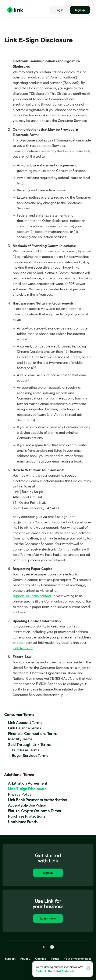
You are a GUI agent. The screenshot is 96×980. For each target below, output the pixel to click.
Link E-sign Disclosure (27, 789)
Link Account (23, 648)
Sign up (80, 10)
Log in (59, 10)
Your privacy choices (78, 959)
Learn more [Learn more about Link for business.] (48, 919)
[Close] (88, 969)
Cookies (40, 959)
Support (10, 959)
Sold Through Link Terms (29, 745)
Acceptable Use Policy (27, 805)
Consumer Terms (19, 714)
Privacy (25, 959)
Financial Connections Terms (33, 734)
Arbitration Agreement (28, 783)
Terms (55, 959)
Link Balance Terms (24, 728)
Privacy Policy (20, 794)
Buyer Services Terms (30, 756)
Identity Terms (20, 739)
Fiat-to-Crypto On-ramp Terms (34, 811)
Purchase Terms (25, 750)
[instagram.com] (52, 947)
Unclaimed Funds (23, 822)
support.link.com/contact (32, 596)
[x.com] (44, 947)
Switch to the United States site (55, 971)
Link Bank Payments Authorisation (38, 800)
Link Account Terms (25, 723)
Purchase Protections (27, 816)
